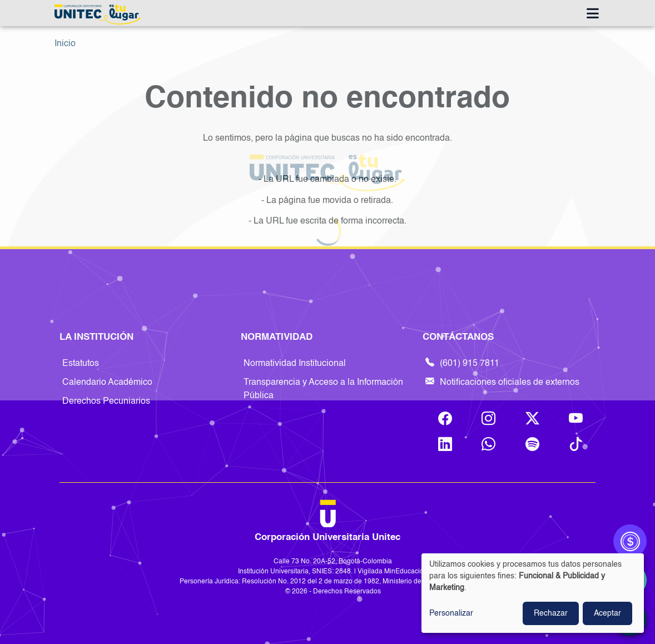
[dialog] (533, 593)
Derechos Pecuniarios (106, 402)
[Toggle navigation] (592, 14)
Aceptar (607, 613)
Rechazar (551, 613)
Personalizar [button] (451, 613)
